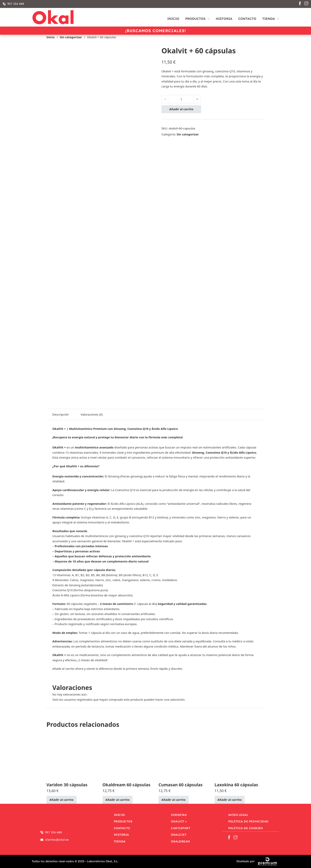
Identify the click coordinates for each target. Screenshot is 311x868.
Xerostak (179, 815)
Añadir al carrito (181, 109)
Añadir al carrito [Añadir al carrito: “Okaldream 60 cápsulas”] (118, 800)
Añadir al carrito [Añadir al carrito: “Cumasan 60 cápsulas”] (174, 800)
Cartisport (181, 828)
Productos (195, 19)
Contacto (247, 19)
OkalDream (180, 841)
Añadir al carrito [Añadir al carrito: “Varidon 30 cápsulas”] (61, 800)
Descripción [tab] (61, 414)
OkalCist (179, 835)
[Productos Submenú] (209, 17)
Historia (224, 19)
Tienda (269, 19)
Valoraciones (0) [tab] (92, 414)
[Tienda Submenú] (278, 17)
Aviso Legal (238, 815)
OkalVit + (179, 821)
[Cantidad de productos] (181, 99)
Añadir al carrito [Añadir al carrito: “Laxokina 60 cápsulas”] (230, 800)
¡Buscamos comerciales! (156, 31)
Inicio (173, 19)
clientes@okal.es (55, 840)
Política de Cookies (246, 828)
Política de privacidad (248, 821)
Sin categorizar (71, 37)
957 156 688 (13, 4)
